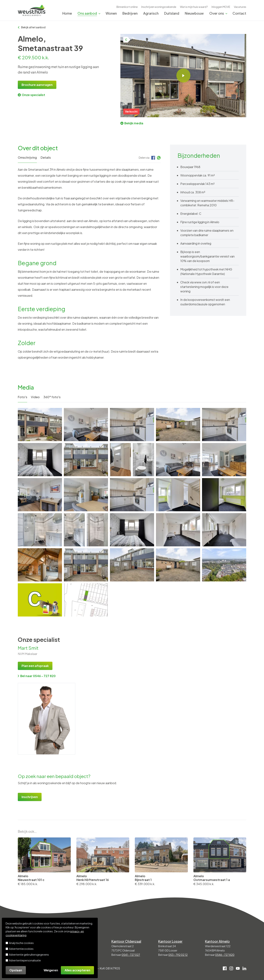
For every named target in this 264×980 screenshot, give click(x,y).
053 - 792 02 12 (178, 955)
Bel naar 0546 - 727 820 (37, 676)
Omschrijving (27, 157)
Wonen (111, 13)
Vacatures (240, 7)
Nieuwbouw (194, 13)
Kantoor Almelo (217, 941)
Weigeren (51, 970)
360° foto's (52, 397)
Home (67, 13)
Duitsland (172, 13)
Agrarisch (151, 13)
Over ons (217, 13)
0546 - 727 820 (225, 955)
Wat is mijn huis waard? (194, 7)
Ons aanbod (87, 13)
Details (46, 157)
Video (35, 397)
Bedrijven (130, 13)
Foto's (22, 397)
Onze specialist (31, 95)
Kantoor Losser (170, 941)
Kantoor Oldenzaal (126, 941)
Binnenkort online (127, 7)
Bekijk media (132, 123)
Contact (239, 13)
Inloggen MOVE (221, 7)
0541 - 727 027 (131, 955)
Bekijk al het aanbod (32, 27)
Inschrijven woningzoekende (159, 7)
